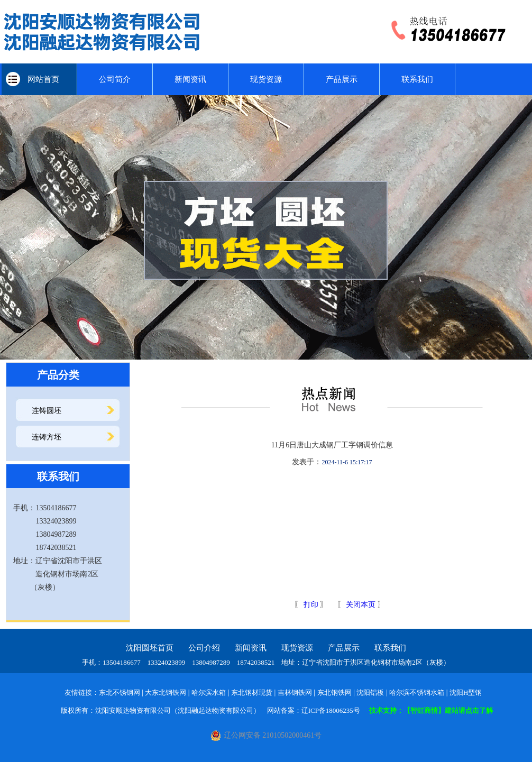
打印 (310, 605)
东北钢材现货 (252, 692)
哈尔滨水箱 (209, 692)
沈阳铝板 (370, 692)
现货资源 (266, 79)
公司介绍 (204, 648)
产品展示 (342, 79)
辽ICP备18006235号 (331, 710)
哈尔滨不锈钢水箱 (417, 692)
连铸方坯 (47, 437)
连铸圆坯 (47, 411)
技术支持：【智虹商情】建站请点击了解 (431, 710)
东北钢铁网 (334, 692)
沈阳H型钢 (466, 692)
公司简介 (115, 79)
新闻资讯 (190, 79)
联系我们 (417, 79)
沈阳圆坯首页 (150, 648)
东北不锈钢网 (120, 692)
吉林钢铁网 (295, 692)
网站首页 (39, 79)
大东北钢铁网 (166, 692)
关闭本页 (361, 605)
